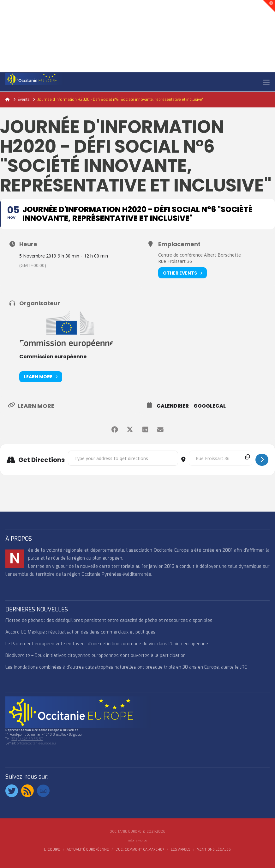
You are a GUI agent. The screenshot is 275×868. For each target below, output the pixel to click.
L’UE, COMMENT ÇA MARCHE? (140, 850)
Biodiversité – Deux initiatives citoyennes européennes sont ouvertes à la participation (96, 656)
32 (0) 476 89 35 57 (27, 739)
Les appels (181, 850)
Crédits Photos (137, 841)
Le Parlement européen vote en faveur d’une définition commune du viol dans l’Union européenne (107, 644)
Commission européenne (53, 357)
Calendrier (173, 406)
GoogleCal (210, 406)
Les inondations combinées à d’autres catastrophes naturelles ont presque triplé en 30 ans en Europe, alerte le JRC (126, 667)
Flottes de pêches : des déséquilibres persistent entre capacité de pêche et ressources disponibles (109, 620)
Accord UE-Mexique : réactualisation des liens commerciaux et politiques (81, 632)
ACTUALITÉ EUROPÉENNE (88, 850)
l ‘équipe (52, 850)
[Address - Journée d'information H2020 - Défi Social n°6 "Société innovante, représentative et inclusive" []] (123, 458)
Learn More (41, 377)
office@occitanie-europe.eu (36, 743)
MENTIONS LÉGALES (214, 850)
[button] (266, 83)
